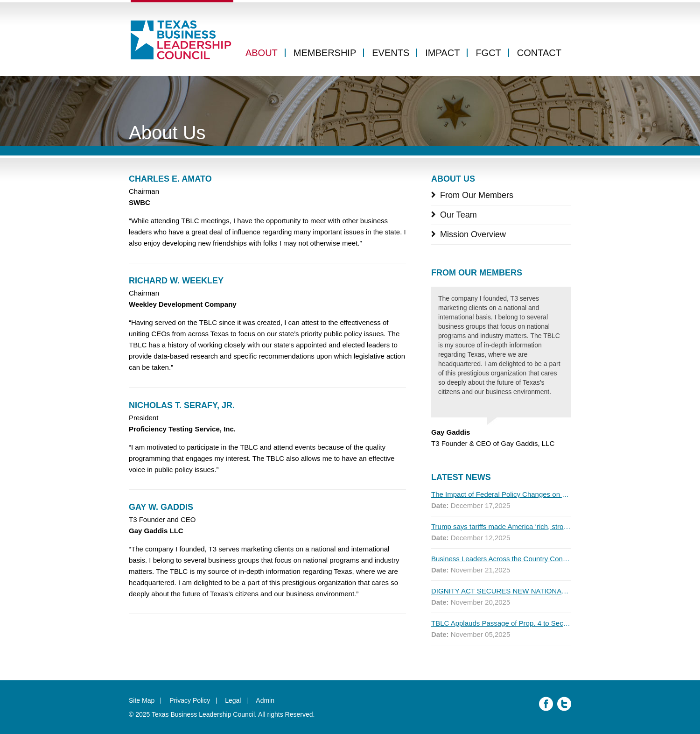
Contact (539, 53)
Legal (233, 700)
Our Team (458, 215)
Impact (442, 53)
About (262, 53)
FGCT (488, 53)
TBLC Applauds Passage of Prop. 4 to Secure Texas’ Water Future (501, 623)
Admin (265, 700)
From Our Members (477, 195)
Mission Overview (473, 234)
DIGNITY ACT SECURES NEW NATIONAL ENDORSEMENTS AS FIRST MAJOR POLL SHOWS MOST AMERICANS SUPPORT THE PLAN (501, 591)
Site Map (142, 700)
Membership (325, 53)
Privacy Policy (190, 700)
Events (391, 53)
